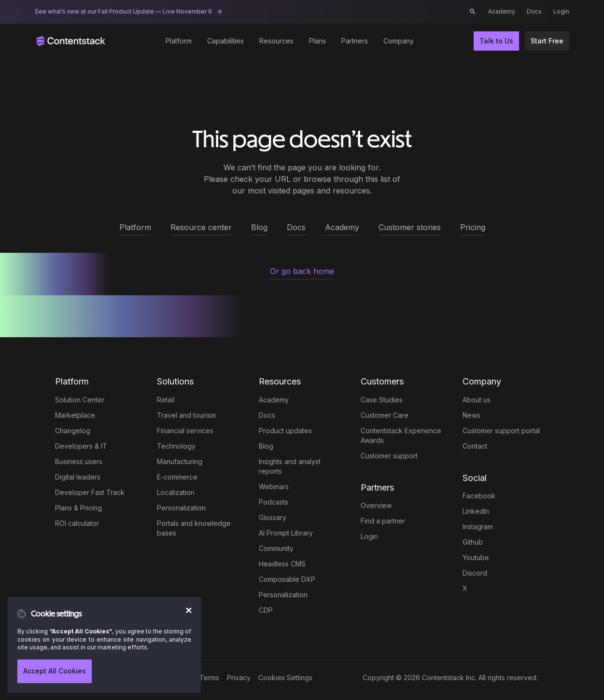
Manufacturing (180, 461)
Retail (166, 400)
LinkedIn (476, 511)
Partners (355, 41)
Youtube (476, 557)
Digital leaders (78, 477)
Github (473, 542)
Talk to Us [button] (496, 41)
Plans (317, 41)
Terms (209, 678)
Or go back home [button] (302, 271)
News (471, 415)
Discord (475, 573)
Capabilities (225, 41)
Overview (376, 505)
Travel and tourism (186, 415)
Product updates (285, 431)
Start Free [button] (547, 41)
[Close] (187, 606)
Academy (502, 11)
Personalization (181, 508)
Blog (266, 446)
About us (477, 400)
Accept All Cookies (55, 671)
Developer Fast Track (90, 492)
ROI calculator (77, 523)
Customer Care (385, 415)
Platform (179, 41)
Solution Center (80, 400)
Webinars (274, 487)
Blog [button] (259, 227)
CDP (266, 610)
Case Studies (382, 400)
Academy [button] (342, 227)
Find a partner (383, 521)
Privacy (239, 678)
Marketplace (75, 415)
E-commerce (177, 477)
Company (399, 41)
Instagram (478, 527)
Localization (176, 492)
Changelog (73, 431)
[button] (473, 12)
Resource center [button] (201, 227)
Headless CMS (282, 564)
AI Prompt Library (286, 533)
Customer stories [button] (410, 227)
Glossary (273, 517)
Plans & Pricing (78, 508)
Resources (276, 41)
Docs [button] (296, 227)
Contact (475, 446)
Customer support (389, 456)
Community (276, 548)
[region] (104, 645)
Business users (79, 461)
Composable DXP (287, 579)
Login (561, 11)
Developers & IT (81, 446)
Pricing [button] (473, 227)
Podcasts (274, 502)
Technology (176, 446)
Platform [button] (135, 227)
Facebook (479, 496)
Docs (534, 11)
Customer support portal (501, 431)
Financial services (185, 431)
